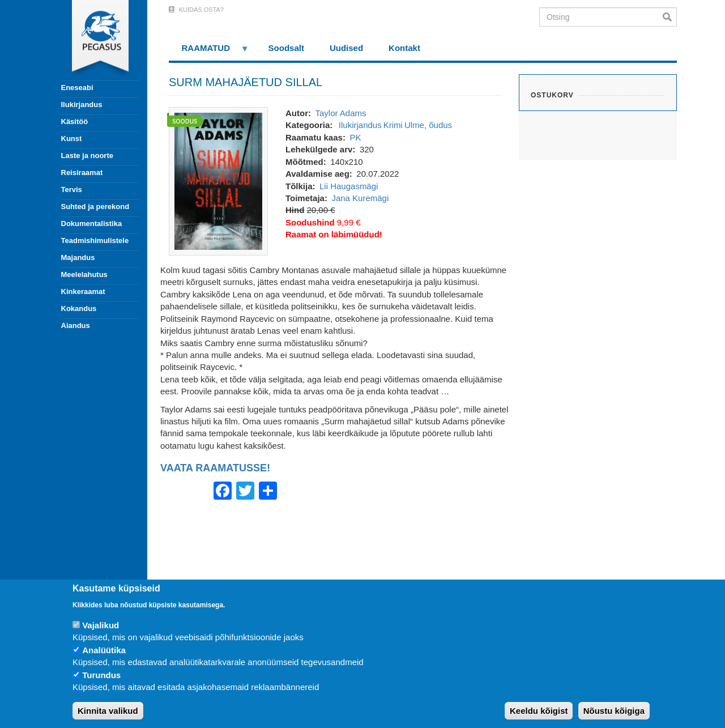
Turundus (101, 675)
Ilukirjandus (82, 105)
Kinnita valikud (108, 711)
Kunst (72, 139)
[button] (218, 180)
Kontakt (404, 48)
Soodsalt (286, 48)
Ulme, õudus (428, 125)
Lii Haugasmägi (349, 186)
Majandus (78, 257)
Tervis (72, 190)
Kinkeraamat (83, 291)
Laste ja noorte (87, 156)
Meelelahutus (84, 274)
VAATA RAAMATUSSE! (215, 468)
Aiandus (76, 325)
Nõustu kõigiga (614, 711)
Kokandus (79, 308)
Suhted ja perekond (95, 207)
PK (355, 137)
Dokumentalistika (92, 223)
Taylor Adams (340, 113)
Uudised (346, 48)
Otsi (670, 17)
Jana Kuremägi (360, 198)
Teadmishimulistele (95, 240)
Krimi (393, 125)
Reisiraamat (82, 173)
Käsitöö (75, 122)
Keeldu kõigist (539, 711)
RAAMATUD (209, 52)
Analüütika (104, 650)
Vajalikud (101, 625)
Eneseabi (77, 88)
